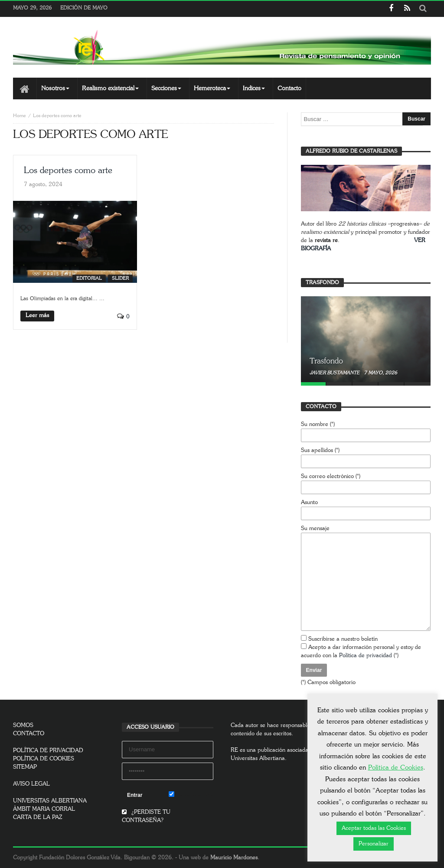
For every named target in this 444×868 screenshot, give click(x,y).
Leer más (37, 316)
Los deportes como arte (68, 170)
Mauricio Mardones (234, 858)
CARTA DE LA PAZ (38, 817)
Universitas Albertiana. (259, 758)
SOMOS (23, 726)
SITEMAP (25, 767)
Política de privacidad (366, 656)
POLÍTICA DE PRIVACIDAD (48, 751)
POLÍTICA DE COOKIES (44, 759)
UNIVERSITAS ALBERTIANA (50, 801)
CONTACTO (29, 734)
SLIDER (120, 278)
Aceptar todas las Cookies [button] (374, 828)
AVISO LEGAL (31, 784)
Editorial (89, 278)
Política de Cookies (396, 768)
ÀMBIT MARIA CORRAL (44, 809)
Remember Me (191, 795)
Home (20, 116)
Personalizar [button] (374, 844)
